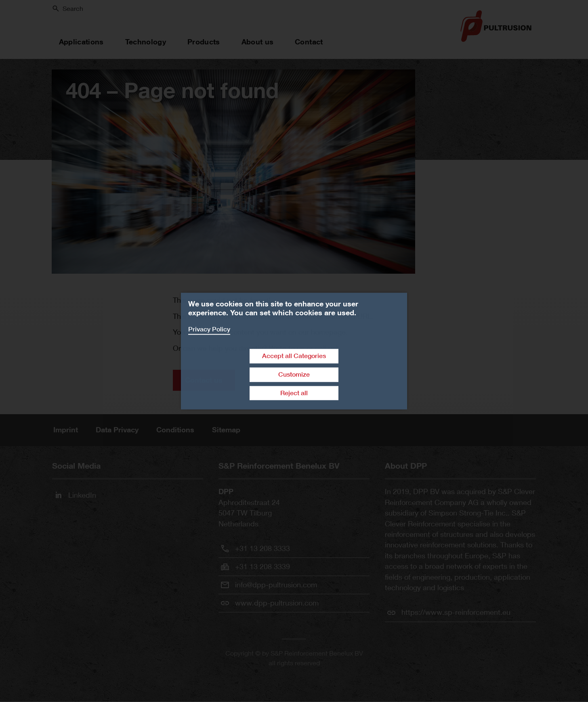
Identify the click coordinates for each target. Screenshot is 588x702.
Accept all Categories (294, 356)
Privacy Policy (209, 329)
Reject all (294, 393)
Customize (294, 374)
